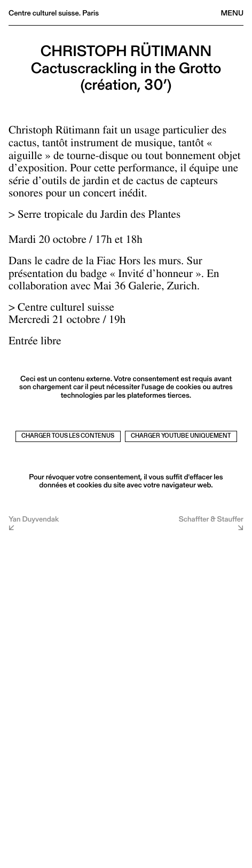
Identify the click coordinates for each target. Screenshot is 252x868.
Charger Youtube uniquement (181, 436)
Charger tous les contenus (68, 436)
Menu (232, 13)
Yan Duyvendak (34, 520)
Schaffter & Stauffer (211, 520)
